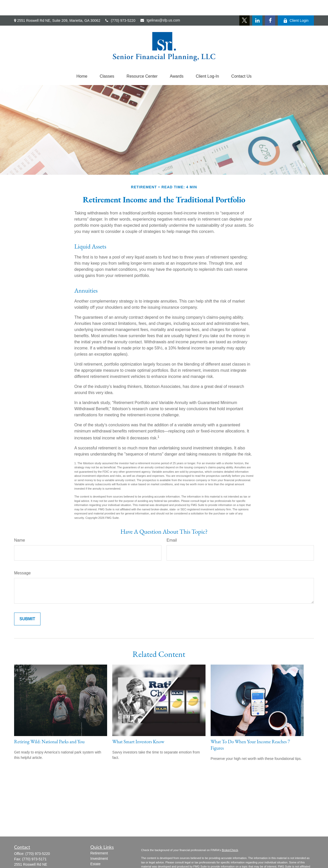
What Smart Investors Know (138, 726)
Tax (93, 859)
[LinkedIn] (257, 5)
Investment (99, 843)
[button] (82, 61)
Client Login (296, 5)
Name (20, 525)
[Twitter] (244, 5)
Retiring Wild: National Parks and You (49, 726)
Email (172, 525)
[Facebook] (270, 5)
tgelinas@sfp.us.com (160, 5)
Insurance (98, 854)
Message (22, 558)
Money (96, 865)
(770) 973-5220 (120, 5)
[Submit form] (27, 604)
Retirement (99, 838)
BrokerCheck (230, 835)
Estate (96, 849)
